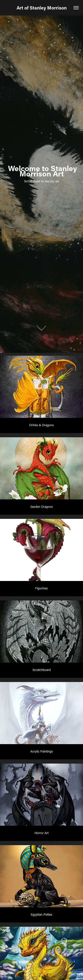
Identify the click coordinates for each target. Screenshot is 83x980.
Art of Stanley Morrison (42, 8)
